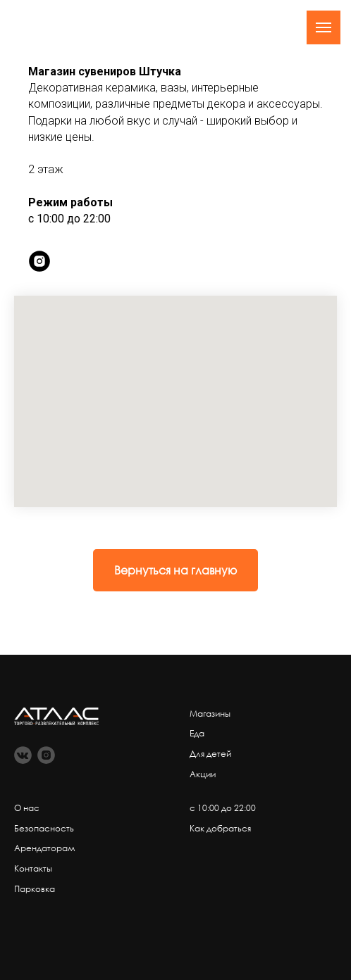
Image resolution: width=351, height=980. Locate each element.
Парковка (35, 889)
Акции (203, 774)
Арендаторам (45, 848)
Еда (197, 733)
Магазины (210, 714)
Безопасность (44, 828)
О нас (27, 808)
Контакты (33, 868)
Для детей (210, 754)
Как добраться (220, 828)
